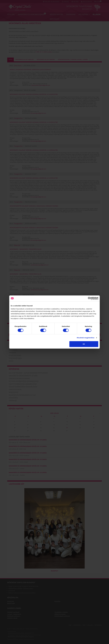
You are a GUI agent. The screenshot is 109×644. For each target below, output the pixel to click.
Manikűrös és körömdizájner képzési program (21, 637)
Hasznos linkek (14, 608)
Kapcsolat (54, 19)
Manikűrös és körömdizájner (32, 14)
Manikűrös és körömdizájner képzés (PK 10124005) (28, 440)
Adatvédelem (77, 625)
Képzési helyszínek (15, 356)
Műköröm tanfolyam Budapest (21, 583)
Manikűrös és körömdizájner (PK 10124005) (23, 376)
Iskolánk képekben (15, 358)
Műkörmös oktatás (60, 614)
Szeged (26, 462)
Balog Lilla (17, 245)
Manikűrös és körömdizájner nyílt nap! (22, 395)
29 (15, 419)
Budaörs (23, 475)
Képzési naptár (56, 14)
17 (67, 425)
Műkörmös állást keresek (46, 59)
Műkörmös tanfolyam (14, 616)
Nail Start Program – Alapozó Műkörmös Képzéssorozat (28, 373)
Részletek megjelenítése (86, 338)
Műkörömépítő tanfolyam (62, 616)
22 (41, 428)
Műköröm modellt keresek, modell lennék (73, 59)
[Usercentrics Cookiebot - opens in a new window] (89, 298)
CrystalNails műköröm (61, 612)
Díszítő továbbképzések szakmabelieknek (23, 384)
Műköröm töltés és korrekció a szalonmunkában (22, 593)
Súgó (70, 625)
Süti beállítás (98, 625)
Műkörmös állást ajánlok (25, 59)
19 (94, 425)
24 (67, 428)
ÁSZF (84, 625)
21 (28, 428)
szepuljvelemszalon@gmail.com (41, 85)
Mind (11, 59)
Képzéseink (14, 369)
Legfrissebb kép (16, 484)
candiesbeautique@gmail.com (39, 265)
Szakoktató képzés (15, 390)
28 (28, 431)
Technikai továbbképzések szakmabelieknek (24, 381)
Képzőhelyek (13, 598)
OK (84, 344)
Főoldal (11, 14)
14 (28, 425)
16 (54, 425)
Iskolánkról (13, 350)
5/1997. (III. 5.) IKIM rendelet (44, 52)
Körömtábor (13, 398)
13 (15, 425)
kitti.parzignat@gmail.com (38, 113)
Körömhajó (13, 401)
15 (41, 425)
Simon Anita (18, 66)
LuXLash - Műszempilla (14, 614)
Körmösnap (12, 591)
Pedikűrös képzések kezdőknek (19, 379)
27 (15, 431)
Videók (11, 361)
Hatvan (22, 469)
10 (67, 422)
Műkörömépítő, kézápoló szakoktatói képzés (21, 588)
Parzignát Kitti (18, 118)
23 (54, 428)
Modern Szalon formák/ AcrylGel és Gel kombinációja (23, 586)
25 (80, 428)
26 (94, 428)
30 (28, 419)
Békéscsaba (27, 442)
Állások (97, 14)
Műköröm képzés (12, 618)
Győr (25, 449)
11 (80, 422)
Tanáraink (71, 14)
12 (94, 422)
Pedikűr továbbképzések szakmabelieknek (23, 387)
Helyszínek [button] (84, 14)
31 (67, 431)
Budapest (87, 9)
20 (15, 428)
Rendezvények (14, 392)
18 (80, 425)
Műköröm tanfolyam (79, 6)
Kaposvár (11, 601)
